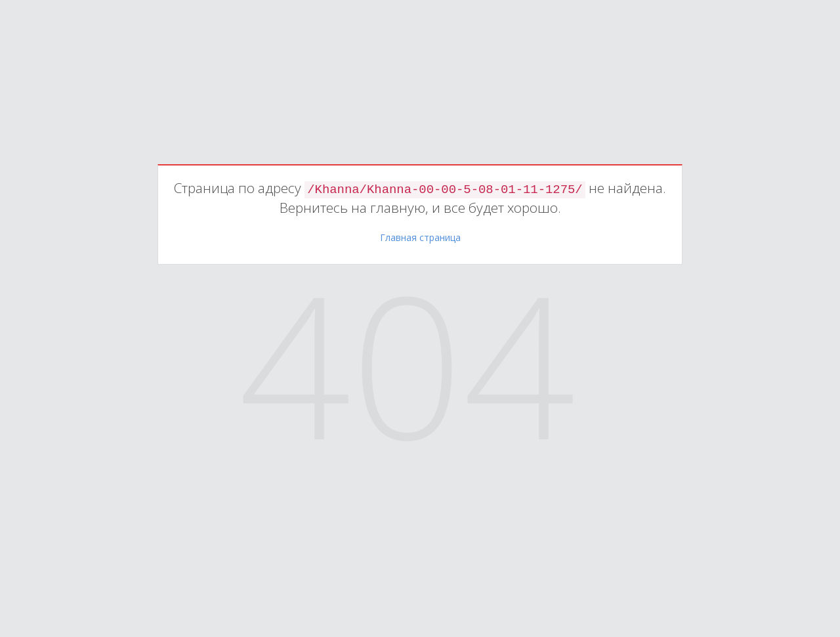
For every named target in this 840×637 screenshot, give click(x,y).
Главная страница (420, 237)
